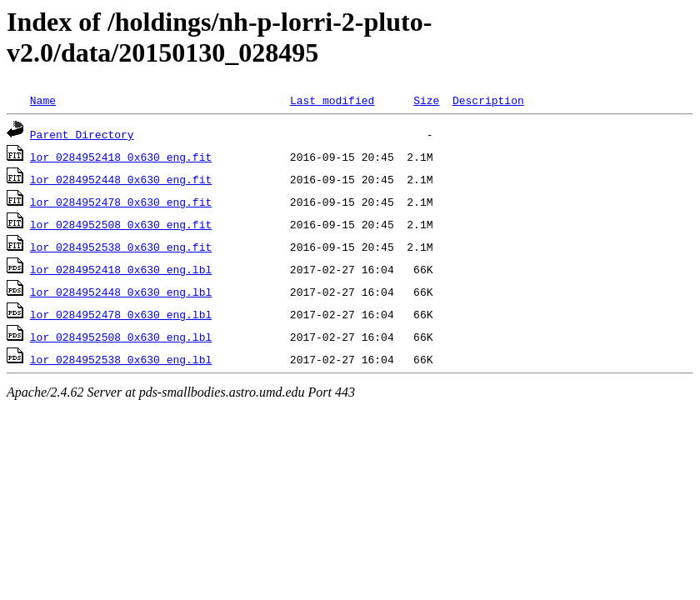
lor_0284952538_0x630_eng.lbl (121, 359)
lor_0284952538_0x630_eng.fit (121, 247)
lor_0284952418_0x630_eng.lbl (121, 269)
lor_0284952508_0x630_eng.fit (121, 224)
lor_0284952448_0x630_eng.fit (121, 179)
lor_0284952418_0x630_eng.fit (121, 157)
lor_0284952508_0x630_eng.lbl (121, 337)
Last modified (332, 100)
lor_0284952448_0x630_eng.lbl (121, 292)
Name (43, 100)
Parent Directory (82, 134)
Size (426, 100)
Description (488, 100)
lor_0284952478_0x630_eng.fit (121, 202)
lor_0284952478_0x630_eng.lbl (121, 314)
